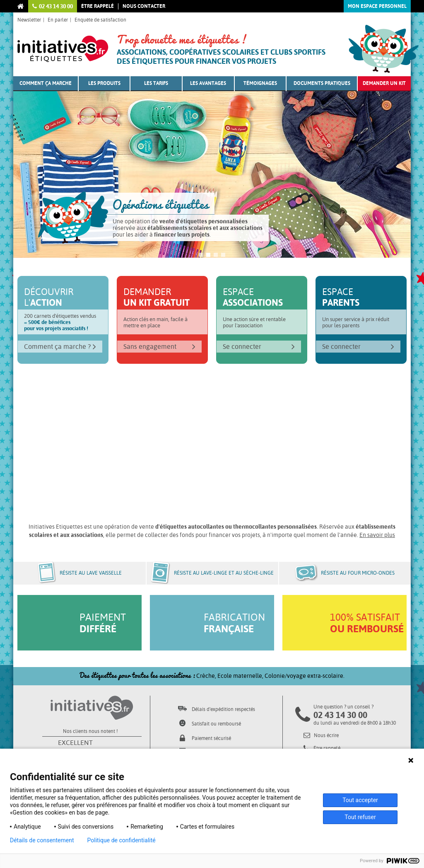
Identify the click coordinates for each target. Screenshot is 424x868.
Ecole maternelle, (241, 676)
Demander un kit (384, 83)
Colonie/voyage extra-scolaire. (305, 676)
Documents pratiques (322, 83)
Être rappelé (98, 6)
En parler (58, 20)
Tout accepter (360, 800)
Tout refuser (360, 817)
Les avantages (208, 83)
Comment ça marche (46, 83)
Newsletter (29, 20)
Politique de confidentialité (122, 840)
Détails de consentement (42, 840)
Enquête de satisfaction (100, 20)
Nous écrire (321, 735)
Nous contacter (144, 6)
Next (394, 182)
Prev (30, 182)
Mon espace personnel (377, 6)
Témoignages (260, 83)
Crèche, (207, 676)
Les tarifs (156, 83)
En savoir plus (377, 535)
